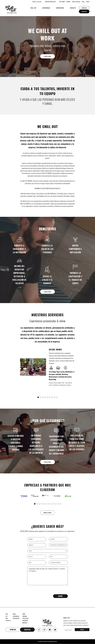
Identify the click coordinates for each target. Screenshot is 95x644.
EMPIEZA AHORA (48, 513)
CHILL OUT (33, 8)
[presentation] (41, 591)
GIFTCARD (62, 2)
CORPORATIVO (60, 8)
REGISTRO (84, 11)
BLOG (7, 619)
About (88, 2)
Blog (83, 2)
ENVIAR (82, 630)
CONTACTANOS (48, 56)
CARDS (68, 2)
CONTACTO (73, 8)
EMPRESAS (25, 623)
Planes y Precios (37, 2)
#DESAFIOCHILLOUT (50, 2)
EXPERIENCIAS (46, 8)
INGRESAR (84, 8)
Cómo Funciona (76, 2)
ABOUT (14, 614)
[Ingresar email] (69, 630)
